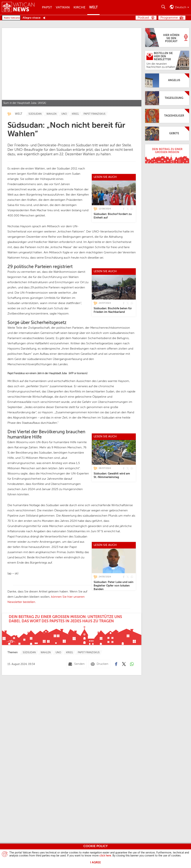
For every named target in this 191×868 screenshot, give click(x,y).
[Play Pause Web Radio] (45, 18)
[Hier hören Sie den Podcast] (167, 37)
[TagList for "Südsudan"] (35, 114)
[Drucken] (100, 736)
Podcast (143, 18)
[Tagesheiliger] (167, 116)
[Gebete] (167, 134)
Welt (93, 7)
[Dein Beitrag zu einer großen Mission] (167, 154)
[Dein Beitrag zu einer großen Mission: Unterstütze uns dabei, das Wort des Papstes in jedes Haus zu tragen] (72, 701)
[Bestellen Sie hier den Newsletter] (167, 60)
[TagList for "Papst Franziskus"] (94, 114)
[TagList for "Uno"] (64, 114)
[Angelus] (167, 80)
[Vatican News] (21, 7)
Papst (47, 7)
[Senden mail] (76, 736)
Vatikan (63, 7)
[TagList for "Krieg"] (75, 114)
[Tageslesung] (167, 98)
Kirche (79, 7)
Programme (169, 18)
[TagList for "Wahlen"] (51, 114)
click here (105, 856)
